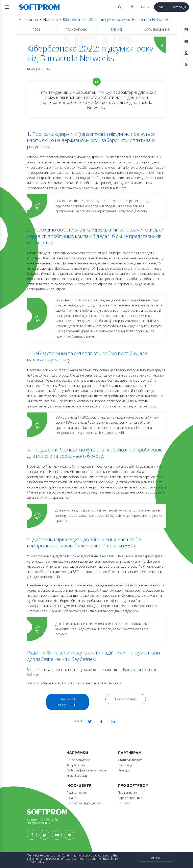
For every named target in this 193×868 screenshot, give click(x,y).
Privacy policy (35, 862)
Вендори (124, 770)
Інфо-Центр (79, 786)
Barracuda (131, 670)
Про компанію (76, 30)
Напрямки (77, 753)
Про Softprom (133, 786)
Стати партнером (130, 760)
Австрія (132, 7)
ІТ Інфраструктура (78, 760)
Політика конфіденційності (84, 803)
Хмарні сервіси (77, 776)
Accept (156, 858)
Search (120, 7)
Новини (51, 19)
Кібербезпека (76, 765)
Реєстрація (178, 7)
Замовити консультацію (67, 702)
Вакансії (117, 30)
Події (36, 30)
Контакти (124, 803)
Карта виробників (157, 30)
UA (143, 7)
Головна (30, 19)
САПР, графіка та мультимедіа (86, 770)
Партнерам (130, 753)
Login (161, 7)
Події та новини (77, 793)
